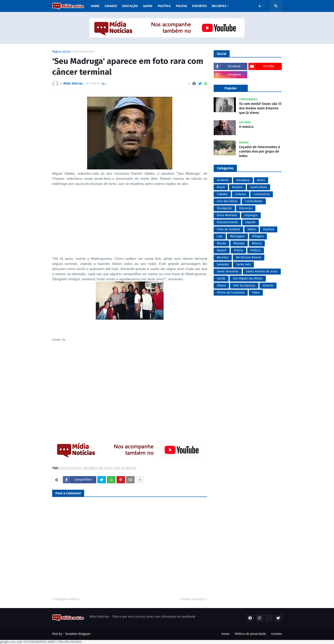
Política (256, 250)
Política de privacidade (250, 634)
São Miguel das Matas (98, 468)
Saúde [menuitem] (148, 6)
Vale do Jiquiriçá (125, 468)
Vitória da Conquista (231, 293)
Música (257, 243)
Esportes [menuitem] (199, 6)
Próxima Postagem (192, 599)
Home (226, 634)
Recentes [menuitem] (219, 6)
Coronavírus (262, 194)
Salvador (223, 264)
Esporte (250, 222)
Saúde (221, 278)
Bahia (261, 180)
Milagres (258, 236)
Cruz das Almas (227, 201)
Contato (276, 634)
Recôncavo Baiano (249, 257)
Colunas (241, 194)
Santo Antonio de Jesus (262, 271)
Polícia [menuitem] (181, 6)
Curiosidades (254, 201)
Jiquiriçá (269, 229)
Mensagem (237, 236)
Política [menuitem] (164, 6)
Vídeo (256, 293)
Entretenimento (83, 52)
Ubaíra (221, 286)
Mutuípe (239, 243)
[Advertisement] (130, 226)
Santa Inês (243, 264)
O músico (246, 127)
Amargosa (243, 180)
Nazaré (222, 250)
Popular (231, 88)
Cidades (222, 194)
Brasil (221, 187)
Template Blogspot (78, 634)
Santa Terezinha (228, 271)
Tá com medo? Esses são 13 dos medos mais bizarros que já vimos (260, 108)
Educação (246, 208)
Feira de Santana (228, 229)
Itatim (252, 229)
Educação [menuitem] (130, 6)
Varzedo (268, 286)
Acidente (223, 180)
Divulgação (224, 208)
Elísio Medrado (227, 215)
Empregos (251, 215)
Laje (220, 236)
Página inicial (61, 52)
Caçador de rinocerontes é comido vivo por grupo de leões (260, 151)
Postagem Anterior (67, 599)
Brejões (237, 187)
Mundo (221, 243)
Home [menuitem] (95, 6)
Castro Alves (258, 187)
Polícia (238, 250)
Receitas (223, 257)
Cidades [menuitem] (111, 6)
